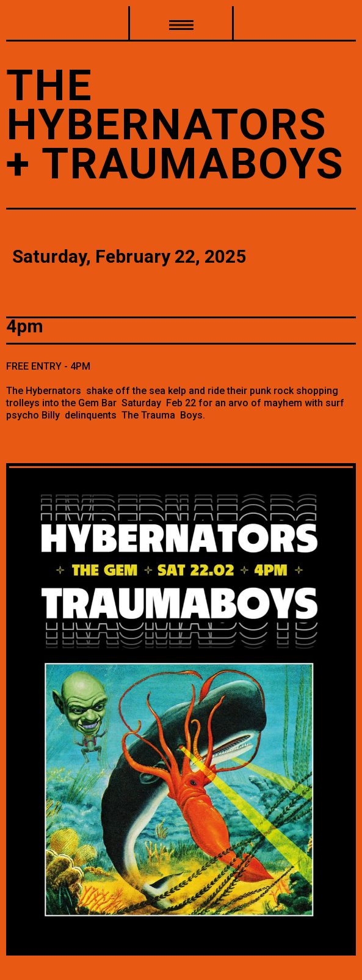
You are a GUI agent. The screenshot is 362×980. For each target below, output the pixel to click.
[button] (181, 24)
